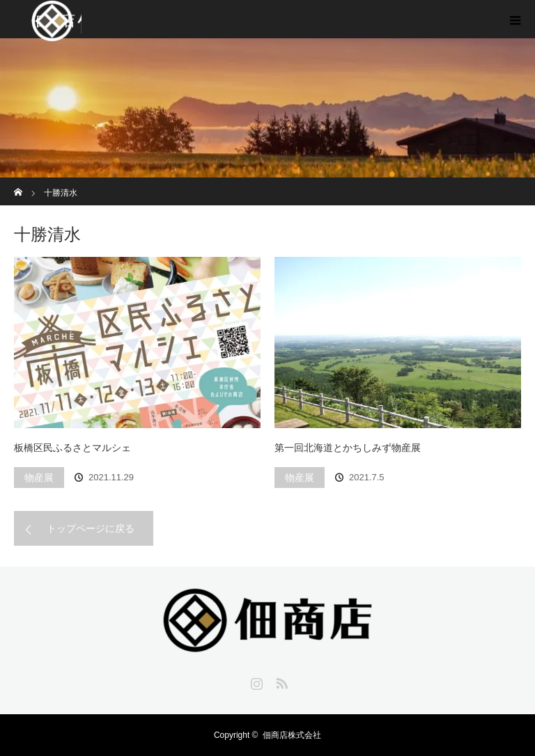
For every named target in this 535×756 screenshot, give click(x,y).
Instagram (255, 681)
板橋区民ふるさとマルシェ (72, 448)
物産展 (39, 478)
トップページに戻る (91, 528)
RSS (280, 681)
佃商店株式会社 (292, 735)
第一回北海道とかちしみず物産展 (348, 448)
